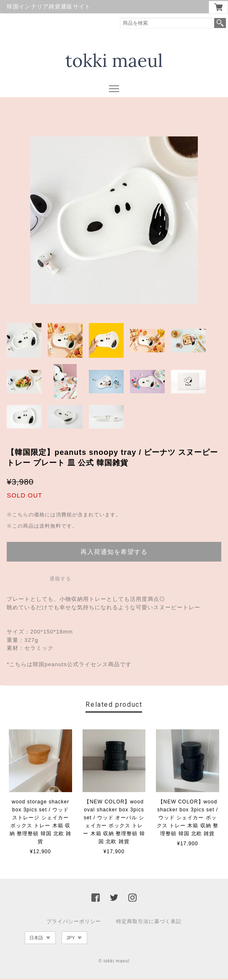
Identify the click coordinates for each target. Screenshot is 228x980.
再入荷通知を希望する (114, 553)
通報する (60, 580)
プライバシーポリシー (74, 923)
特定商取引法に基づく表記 (149, 923)
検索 (220, 23)
